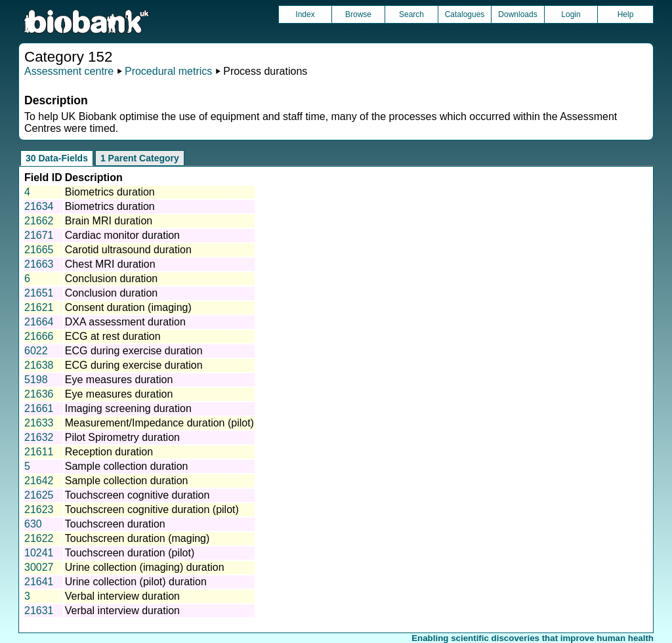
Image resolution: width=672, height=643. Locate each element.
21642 (39, 481)
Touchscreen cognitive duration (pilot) (152, 509)
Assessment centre (69, 71)
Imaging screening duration (128, 408)
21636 (39, 394)
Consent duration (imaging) (128, 307)
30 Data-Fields (57, 158)
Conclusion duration (111, 279)
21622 (39, 538)
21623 (39, 509)
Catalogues (465, 14)
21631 (39, 611)
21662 (39, 221)
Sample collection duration (127, 466)
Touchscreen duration (115, 524)
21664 (39, 322)
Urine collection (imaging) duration (145, 567)
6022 (36, 351)
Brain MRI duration (109, 221)
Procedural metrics (168, 71)
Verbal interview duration (122, 596)
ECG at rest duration (113, 336)
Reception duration (109, 452)
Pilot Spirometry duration (122, 437)
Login (571, 14)
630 (33, 524)
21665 (39, 250)
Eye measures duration (119, 380)
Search (411, 14)
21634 (39, 206)
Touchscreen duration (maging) (137, 538)
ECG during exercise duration (134, 351)
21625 (39, 495)
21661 (39, 408)
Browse (358, 14)
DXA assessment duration (125, 322)
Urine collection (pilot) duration (136, 582)
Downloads (517, 14)
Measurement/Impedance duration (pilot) (159, 423)
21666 (39, 336)
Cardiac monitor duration (122, 235)
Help (626, 14)
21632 (39, 437)
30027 (39, 567)
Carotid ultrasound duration (128, 250)
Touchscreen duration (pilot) (130, 553)
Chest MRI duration (110, 264)
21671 (39, 235)
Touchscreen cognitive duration (137, 495)
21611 (39, 452)
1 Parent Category (140, 158)
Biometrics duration (110, 192)
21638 (39, 365)
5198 (36, 380)
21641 (39, 582)
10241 (39, 553)
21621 (39, 307)
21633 (39, 423)
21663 (39, 264)
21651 (39, 293)
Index (305, 14)
